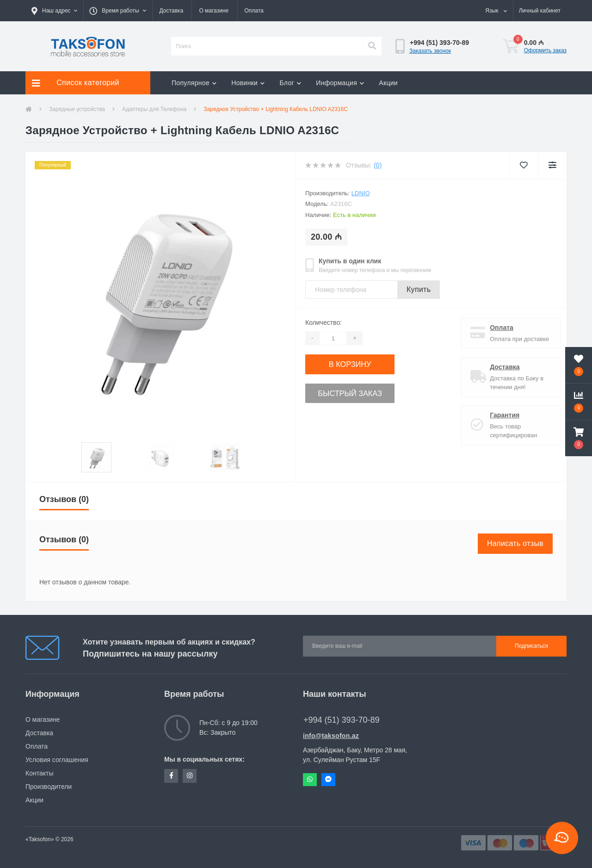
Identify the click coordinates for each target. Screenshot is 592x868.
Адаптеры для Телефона (154, 109)
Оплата (254, 11)
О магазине (214, 11)
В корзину (361, 363)
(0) (378, 165)
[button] (54, 11)
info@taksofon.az (331, 736)
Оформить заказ (545, 50)
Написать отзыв (515, 543)
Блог (291, 83)
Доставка (172, 11)
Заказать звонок (430, 51)
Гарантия (501, 415)
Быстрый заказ (361, 391)
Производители (49, 787)
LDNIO (361, 193)
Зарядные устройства (77, 109)
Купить (419, 289)
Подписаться (531, 646)
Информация (340, 83)
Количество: (324, 322)
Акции (388, 83)
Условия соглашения (57, 760)
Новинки (248, 83)
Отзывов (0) (64, 499)
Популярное (194, 83)
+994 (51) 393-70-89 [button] (342, 720)
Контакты (39, 773)
